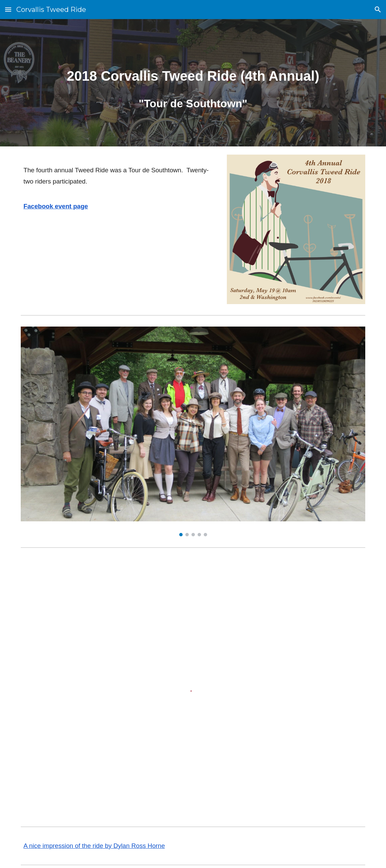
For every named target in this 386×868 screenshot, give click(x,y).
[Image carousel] (193, 431)
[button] (8, 9)
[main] (193, 83)
